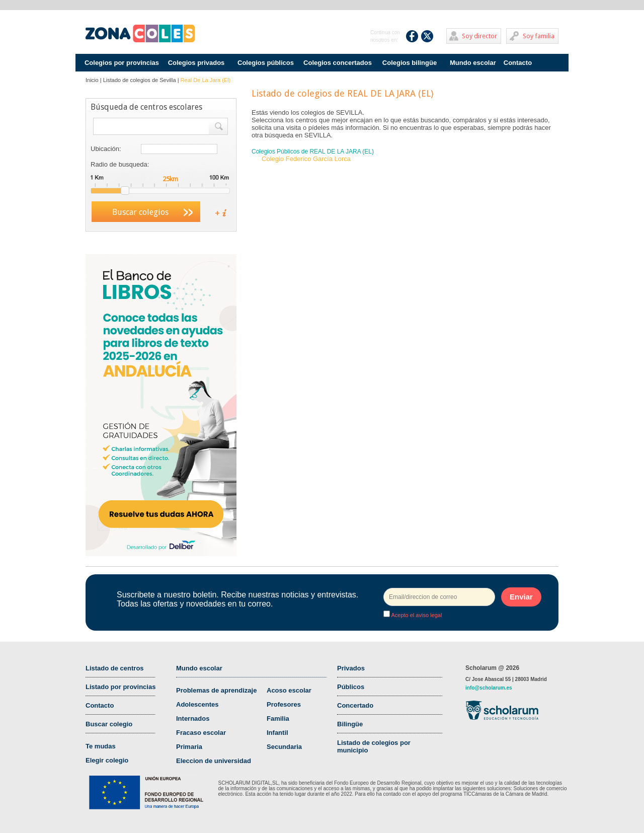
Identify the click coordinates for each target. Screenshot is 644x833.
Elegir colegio (107, 760)
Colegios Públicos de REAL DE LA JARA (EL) (313, 152)
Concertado (355, 705)
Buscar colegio (109, 724)
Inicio (92, 80)
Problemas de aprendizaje (216, 690)
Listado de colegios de (140, 80)
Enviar (521, 597)
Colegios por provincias (122, 63)
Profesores (284, 704)
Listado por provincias (120, 687)
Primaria (189, 747)
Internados (193, 718)
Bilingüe (350, 724)
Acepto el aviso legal (416, 615)
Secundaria (284, 747)
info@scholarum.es (489, 688)
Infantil (277, 733)
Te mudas (101, 746)
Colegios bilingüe (410, 63)
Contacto (518, 63)
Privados (351, 668)
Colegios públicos (266, 63)
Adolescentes (197, 704)
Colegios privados (196, 63)
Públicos (351, 687)
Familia (278, 718)
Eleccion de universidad (214, 761)
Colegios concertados (338, 63)
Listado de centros (115, 668)
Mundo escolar (473, 63)
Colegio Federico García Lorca (306, 159)
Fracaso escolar (201, 733)
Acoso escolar (289, 690)
